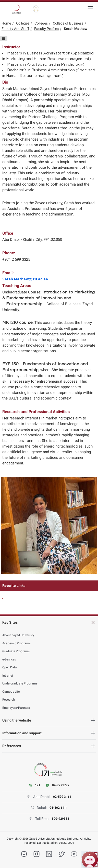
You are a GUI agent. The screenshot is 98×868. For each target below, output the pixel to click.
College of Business (68, 23)
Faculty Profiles (46, 29)
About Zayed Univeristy (18, 635)
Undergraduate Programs (20, 683)
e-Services (9, 659)
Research (9, 700)
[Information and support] (49, 733)
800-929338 (60, 819)
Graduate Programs (16, 651)
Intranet (8, 676)
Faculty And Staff (15, 29)
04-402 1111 (59, 808)
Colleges (23, 23)
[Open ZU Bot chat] (90, 860)
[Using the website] (49, 720)
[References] (49, 746)
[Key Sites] (49, 623)
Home (6, 23)
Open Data (10, 667)
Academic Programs (16, 643)
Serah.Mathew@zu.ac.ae (25, 279)
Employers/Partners (16, 708)
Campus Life (11, 692)
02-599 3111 (62, 797)
